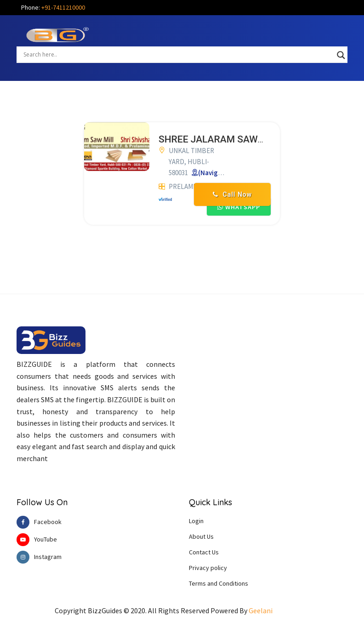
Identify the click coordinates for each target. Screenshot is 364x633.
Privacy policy (208, 568)
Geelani (261, 610)
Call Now (232, 194)
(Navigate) (214, 173)
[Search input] (178, 54)
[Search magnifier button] (341, 55)
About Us (201, 536)
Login (196, 521)
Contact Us (204, 552)
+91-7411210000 (63, 7)
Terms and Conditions (219, 583)
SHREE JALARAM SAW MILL (220, 139)
